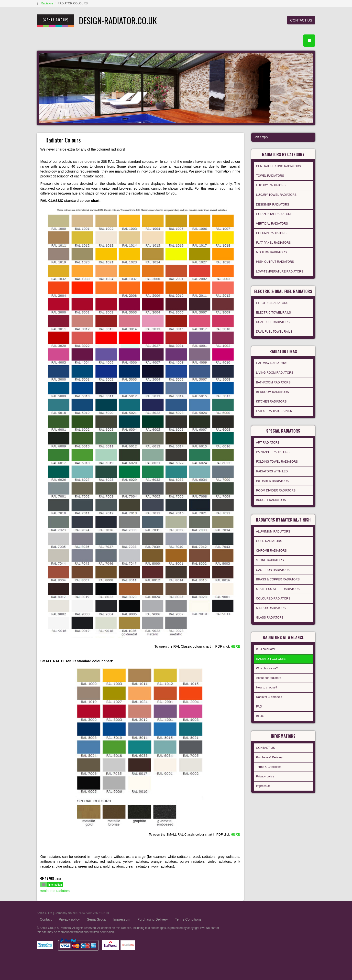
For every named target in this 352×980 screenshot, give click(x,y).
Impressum (263, 786)
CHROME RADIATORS (272, 551)
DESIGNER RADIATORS (273, 205)
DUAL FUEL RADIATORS (273, 322)
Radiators (47, 3)
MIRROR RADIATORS (271, 608)
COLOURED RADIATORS (273, 599)
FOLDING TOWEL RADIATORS (277, 462)
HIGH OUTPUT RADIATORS (275, 262)
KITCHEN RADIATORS (271, 402)
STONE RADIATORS (270, 560)
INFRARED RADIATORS (273, 481)
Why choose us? (267, 668)
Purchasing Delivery (153, 919)
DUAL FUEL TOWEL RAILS (274, 332)
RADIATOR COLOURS (271, 659)
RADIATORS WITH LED (272, 471)
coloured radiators (56, 891)
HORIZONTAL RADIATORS (274, 214)
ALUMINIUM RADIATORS (273, 532)
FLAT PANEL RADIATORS (274, 243)
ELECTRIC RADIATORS (272, 303)
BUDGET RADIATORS (271, 500)
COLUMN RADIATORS (271, 233)
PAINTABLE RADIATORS (273, 452)
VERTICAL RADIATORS (272, 224)
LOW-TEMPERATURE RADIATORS (280, 272)
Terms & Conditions (269, 767)
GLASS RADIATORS (270, 618)
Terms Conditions (188, 919)
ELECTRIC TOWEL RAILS (274, 313)
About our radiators (269, 678)
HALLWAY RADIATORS (272, 363)
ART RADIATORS (268, 443)
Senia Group (97, 919)
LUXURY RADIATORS (271, 185)
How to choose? (267, 687)
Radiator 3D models (269, 697)
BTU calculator (266, 649)
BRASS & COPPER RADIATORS (278, 579)
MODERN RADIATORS (272, 252)
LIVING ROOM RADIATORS (275, 373)
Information (55, 884)
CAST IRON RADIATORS (273, 570)
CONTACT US (301, 20)
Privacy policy (265, 776)
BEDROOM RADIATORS (273, 392)
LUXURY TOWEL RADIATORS (276, 195)
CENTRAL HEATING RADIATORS (279, 166)
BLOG (260, 716)
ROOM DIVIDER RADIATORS (276, 490)
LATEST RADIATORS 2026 (274, 411)
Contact (46, 919)
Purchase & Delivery (269, 757)
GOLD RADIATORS (269, 541)
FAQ (259, 707)
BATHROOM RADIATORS (273, 382)
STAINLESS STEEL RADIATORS (278, 589)
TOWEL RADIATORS (270, 176)
